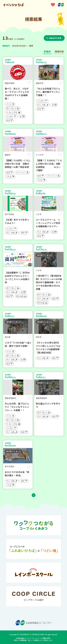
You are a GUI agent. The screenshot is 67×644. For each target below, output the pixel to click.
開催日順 (59, 51)
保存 (29, 83)
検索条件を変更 (55, 38)
